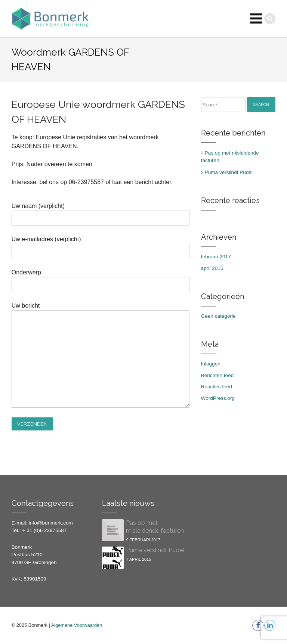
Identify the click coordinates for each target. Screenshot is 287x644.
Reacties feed (217, 387)
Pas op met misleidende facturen (230, 157)
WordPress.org (218, 398)
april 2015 (212, 268)
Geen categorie (218, 316)
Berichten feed (217, 375)
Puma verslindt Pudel (229, 172)
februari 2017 (216, 257)
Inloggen (211, 364)
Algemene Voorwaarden (77, 625)
